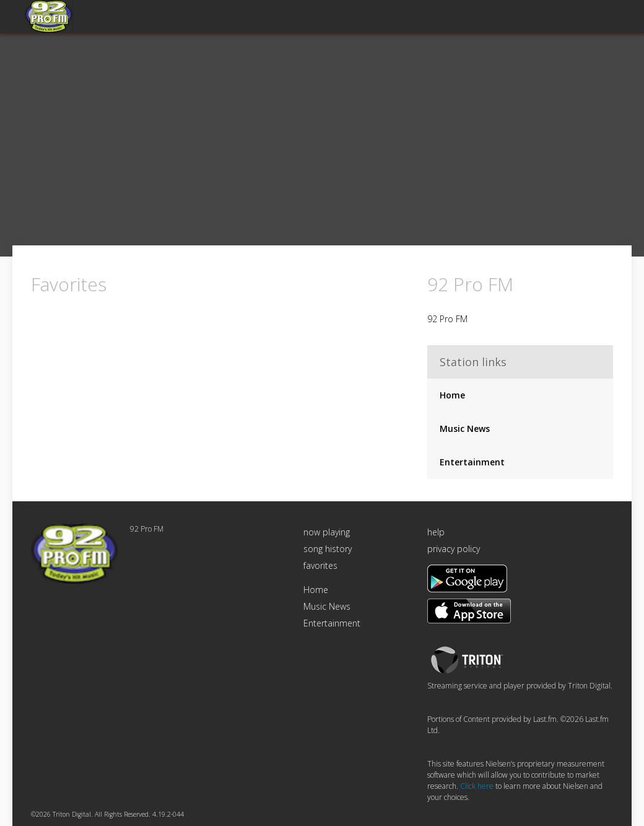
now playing (327, 532)
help (436, 532)
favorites (320, 565)
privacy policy (454, 549)
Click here (477, 786)
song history (328, 549)
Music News (465, 428)
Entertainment (472, 462)
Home (452, 395)
